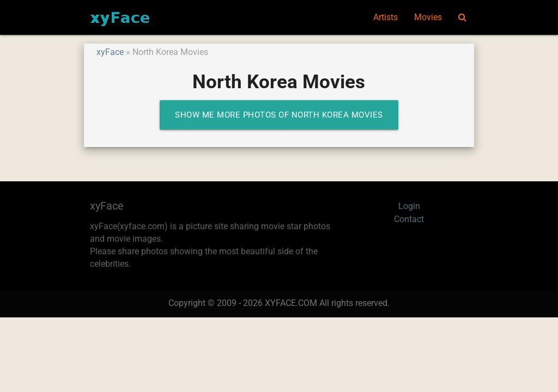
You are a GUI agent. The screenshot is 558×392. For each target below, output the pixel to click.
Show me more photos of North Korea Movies (279, 115)
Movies (428, 17)
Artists (386, 17)
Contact (409, 219)
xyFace (110, 52)
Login (409, 206)
